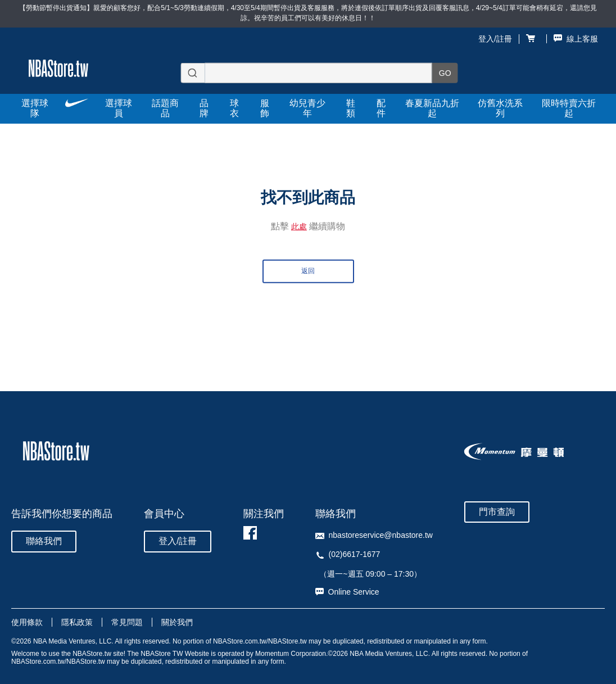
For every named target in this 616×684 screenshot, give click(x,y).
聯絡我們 (44, 541)
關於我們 (177, 622)
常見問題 (127, 622)
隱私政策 (77, 622)
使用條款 (27, 622)
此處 (299, 227)
